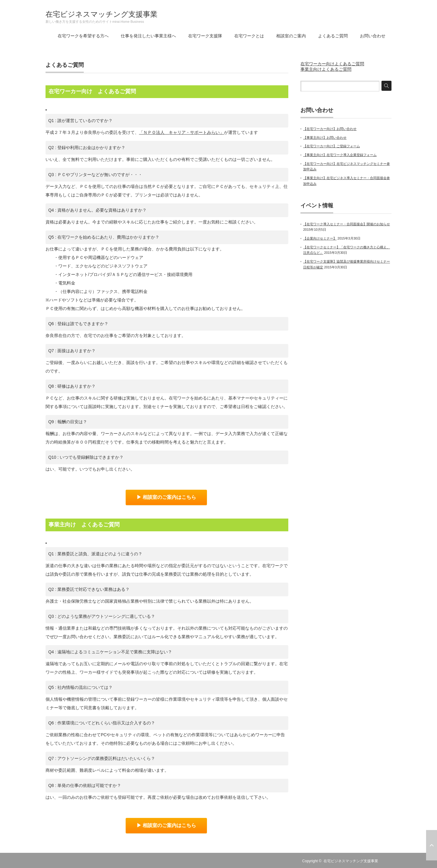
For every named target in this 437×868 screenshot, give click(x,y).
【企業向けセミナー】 (320, 238)
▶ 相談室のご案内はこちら (166, 497)
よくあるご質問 (333, 36)
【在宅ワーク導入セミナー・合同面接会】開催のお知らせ (347, 224)
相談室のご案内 (291, 36)
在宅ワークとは (249, 36)
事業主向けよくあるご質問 (326, 69)
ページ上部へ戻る (432, 845)
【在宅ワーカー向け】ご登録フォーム (332, 146)
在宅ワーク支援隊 (205, 36)
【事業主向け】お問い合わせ (325, 138)
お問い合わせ (373, 36)
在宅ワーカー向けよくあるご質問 (332, 64)
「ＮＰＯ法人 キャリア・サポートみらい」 (181, 132)
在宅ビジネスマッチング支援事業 (102, 14)
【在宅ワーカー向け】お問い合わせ (330, 129)
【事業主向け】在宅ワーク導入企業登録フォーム (340, 155)
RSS (388, 861)
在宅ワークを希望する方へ (83, 36)
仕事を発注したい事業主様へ (148, 36)
